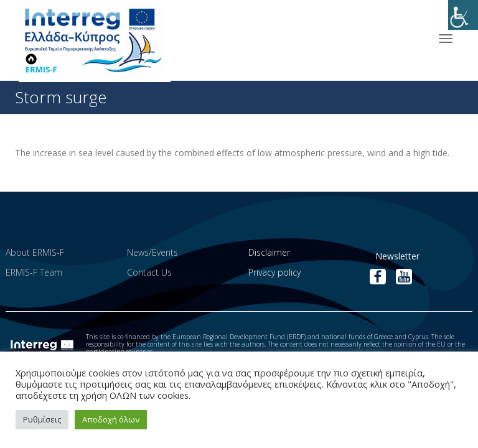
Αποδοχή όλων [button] (111, 419)
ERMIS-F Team (34, 272)
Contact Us (149, 272)
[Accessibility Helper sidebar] (463, 15)
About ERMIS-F (35, 252)
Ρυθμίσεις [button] (42, 419)
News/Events (152, 252)
